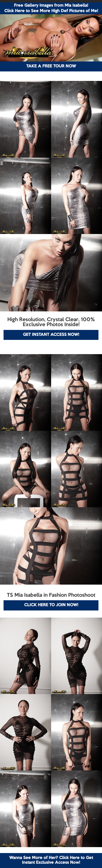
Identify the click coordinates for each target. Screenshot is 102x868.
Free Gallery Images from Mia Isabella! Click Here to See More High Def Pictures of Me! (51, 8)
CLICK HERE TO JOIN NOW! (51, 605)
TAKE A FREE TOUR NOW (51, 66)
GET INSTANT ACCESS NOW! (51, 335)
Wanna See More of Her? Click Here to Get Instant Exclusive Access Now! (51, 860)
